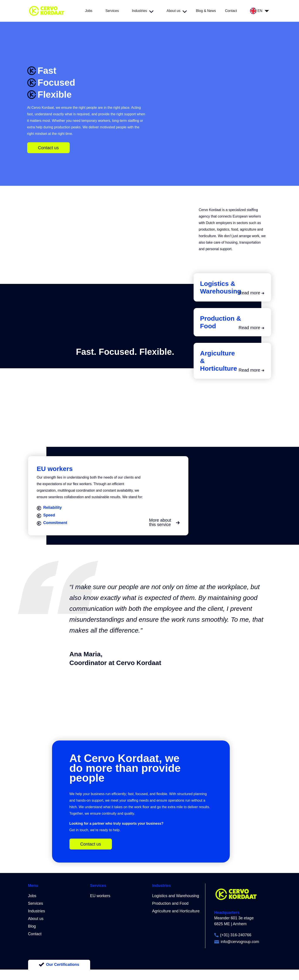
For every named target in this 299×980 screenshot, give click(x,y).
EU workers (100, 896)
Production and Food (170, 903)
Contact (35, 934)
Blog (32, 926)
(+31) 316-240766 (236, 935)
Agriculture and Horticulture (176, 911)
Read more (252, 293)
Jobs (32, 896)
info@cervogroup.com (240, 942)
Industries (37, 911)
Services (36, 903)
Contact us (48, 148)
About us (36, 919)
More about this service (164, 522)
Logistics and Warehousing (176, 896)
